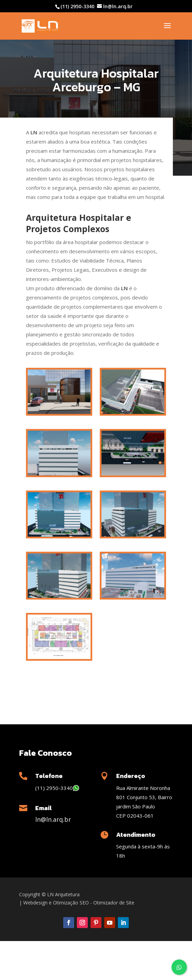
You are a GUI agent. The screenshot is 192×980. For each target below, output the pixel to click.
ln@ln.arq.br (53, 819)
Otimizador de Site (114, 903)
